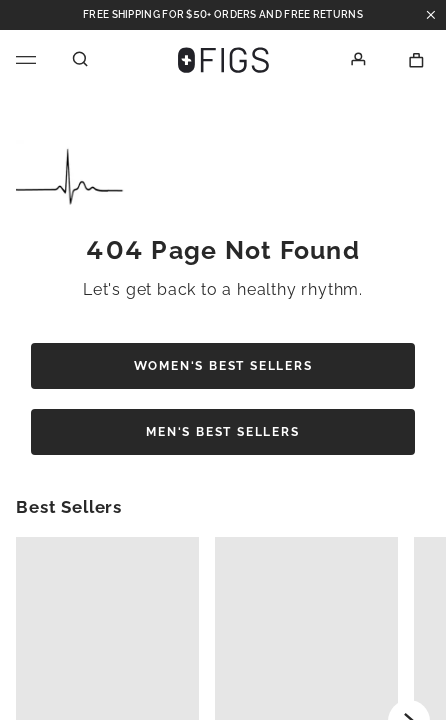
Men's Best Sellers (222, 432)
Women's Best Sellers (223, 366)
